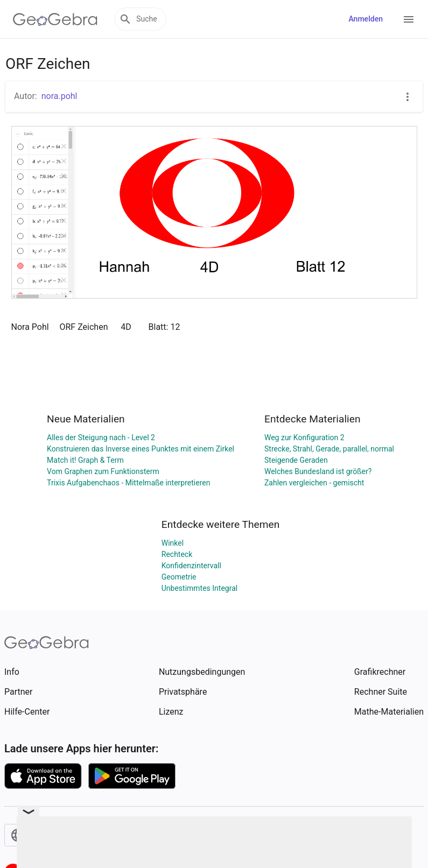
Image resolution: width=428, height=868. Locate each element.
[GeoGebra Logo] (55, 19)
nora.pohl (59, 96)
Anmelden (366, 19)
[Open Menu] (409, 19)
